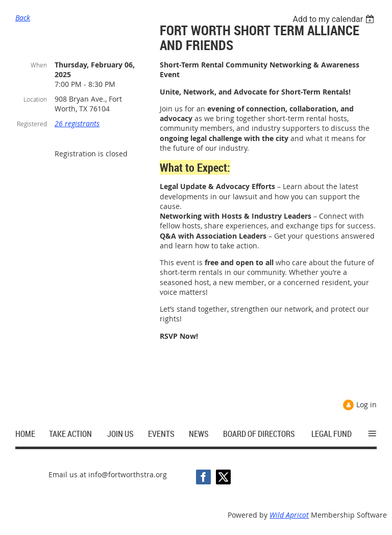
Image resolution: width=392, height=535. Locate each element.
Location (35, 99)
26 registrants (77, 123)
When (39, 65)
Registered (32, 124)
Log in (366, 404)
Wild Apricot (289, 515)
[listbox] (335, 19)
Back (23, 18)
